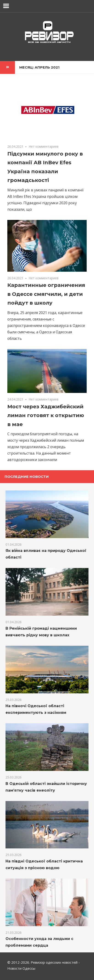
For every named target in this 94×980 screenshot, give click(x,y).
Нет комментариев (44, 146)
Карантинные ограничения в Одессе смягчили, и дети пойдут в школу (46, 294)
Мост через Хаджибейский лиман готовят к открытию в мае (46, 415)
